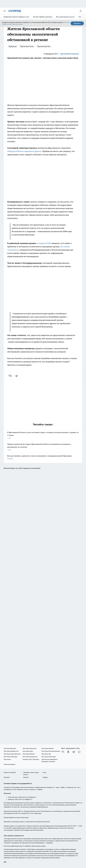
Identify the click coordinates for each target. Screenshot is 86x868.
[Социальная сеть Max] (79, 752)
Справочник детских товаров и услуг (16, 17)
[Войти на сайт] (80, 11)
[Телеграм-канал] (74, 752)
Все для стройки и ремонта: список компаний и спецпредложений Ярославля (43, 457)
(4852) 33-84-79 (19, 799)
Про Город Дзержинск (30, 748)
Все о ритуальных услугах (65, 17)
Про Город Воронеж (10, 748)
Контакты (7, 777)
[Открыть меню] (5, 11)
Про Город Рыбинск (29, 754)
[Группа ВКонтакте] (63, 752)
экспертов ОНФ (44, 243)
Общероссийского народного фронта (24, 151)
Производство (44, 46)
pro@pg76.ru (32, 797)
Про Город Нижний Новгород (51, 751)
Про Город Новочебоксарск (12, 754)
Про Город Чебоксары (11, 757)
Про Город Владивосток (30, 757)
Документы (7, 759)
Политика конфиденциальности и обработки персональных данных (25, 846)
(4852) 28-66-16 (23, 797)
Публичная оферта (10, 764)
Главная (45, 777)
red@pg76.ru (28, 799)
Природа (13, 46)
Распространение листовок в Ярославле (16, 817)
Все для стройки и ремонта (43, 17)
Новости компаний (10, 772)
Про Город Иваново (48, 748)
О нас (44, 772)
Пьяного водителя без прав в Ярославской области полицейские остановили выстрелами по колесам (43, 447)
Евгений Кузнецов (70, 54)
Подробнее (49, 843)
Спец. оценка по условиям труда (14, 835)
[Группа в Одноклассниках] (68, 752)
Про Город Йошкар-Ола (11, 751)
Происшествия (27, 46)
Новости (26, 777)
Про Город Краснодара (49, 757)
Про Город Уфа (46, 754)
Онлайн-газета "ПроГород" (31, 759)
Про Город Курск (28, 751)
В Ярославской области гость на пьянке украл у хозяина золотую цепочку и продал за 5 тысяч (43, 435)
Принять (77, 23)
